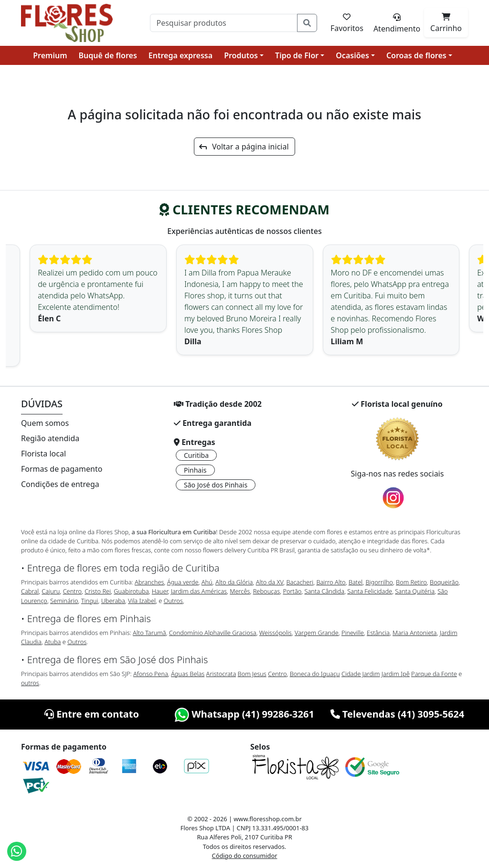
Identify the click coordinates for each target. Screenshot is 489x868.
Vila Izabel (142, 601)
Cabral (30, 591)
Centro (72, 591)
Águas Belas (188, 674)
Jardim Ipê (396, 674)
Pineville (353, 633)
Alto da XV (270, 582)
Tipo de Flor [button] (297, 55)
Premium (50, 55)
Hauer (160, 591)
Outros (173, 601)
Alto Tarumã (149, 633)
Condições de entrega (60, 484)
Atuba (53, 642)
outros (30, 683)
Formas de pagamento (62, 469)
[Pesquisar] (224, 23)
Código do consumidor (245, 856)
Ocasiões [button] (352, 55)
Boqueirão (444, 582)
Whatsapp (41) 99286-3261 (244, 714)
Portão (292, 591)
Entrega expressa (181, 55)
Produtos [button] (241, 55)
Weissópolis (276, 633)
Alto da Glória (234, 582)
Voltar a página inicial (244, 147)
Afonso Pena (151, 674)
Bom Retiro (411, 582)
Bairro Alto (331, 582)
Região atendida (50, 438)
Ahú (207, 582)
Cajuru (51, 591)
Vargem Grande (317, 633)
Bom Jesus (252, 674)
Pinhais (195, 470)
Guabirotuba (131, 591)
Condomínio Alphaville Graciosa (213, 633)
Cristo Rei (98, 591)
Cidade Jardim (361, 674)
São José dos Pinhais (216, 485)
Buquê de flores (108, 55)
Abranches (149, 582)
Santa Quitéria (415, 591)
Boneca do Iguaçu (315, 674)
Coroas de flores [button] (416, 55)
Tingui (90, 601)
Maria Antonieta (415, 633)
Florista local (43, 454)
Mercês (240, 591)
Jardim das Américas (199, 591)
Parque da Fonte (434, 674)
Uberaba (113, 601)
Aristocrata (221, 674)
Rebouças (267, 591)
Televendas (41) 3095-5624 (398, 714)
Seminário (64, 601)
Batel (356, 582)
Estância (378, 633)
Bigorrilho (379, 582)
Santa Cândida (325, 591)
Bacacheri (300, 582)
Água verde (183, 582)
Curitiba (196, 455)
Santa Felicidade (370, 591)
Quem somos (45, 423)
